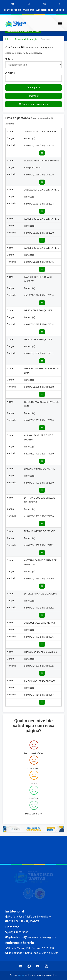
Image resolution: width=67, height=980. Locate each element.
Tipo (9, 59)
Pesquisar (33, 88)
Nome (10, 73)
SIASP (21, 975)
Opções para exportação (33, 104)
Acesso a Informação (26, 39)
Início (8, 39)
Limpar (33, 96)
